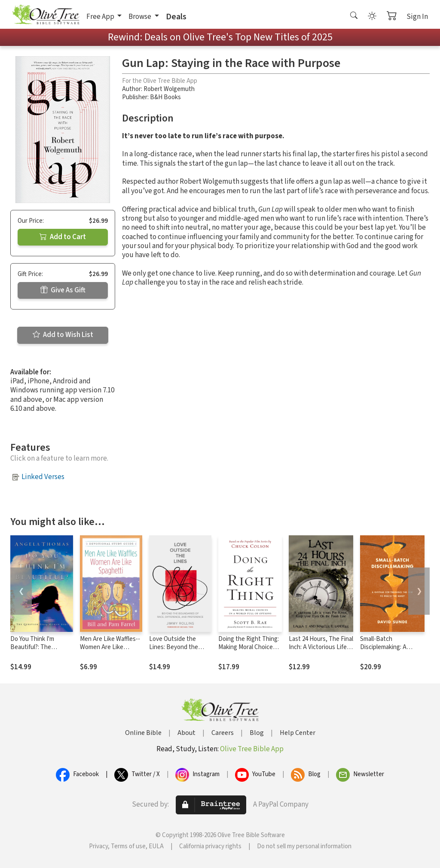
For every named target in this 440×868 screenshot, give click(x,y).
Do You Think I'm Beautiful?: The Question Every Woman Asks (41, 651)
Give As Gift (63, 290)
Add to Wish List (63, 335)
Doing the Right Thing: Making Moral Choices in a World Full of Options (249, 651)
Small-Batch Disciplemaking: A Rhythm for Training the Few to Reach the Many (392, 651)
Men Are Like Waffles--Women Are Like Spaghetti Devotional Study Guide (110, 651)
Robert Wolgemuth (169, 89)
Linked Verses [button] (43, 477)
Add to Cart (63, 237)
